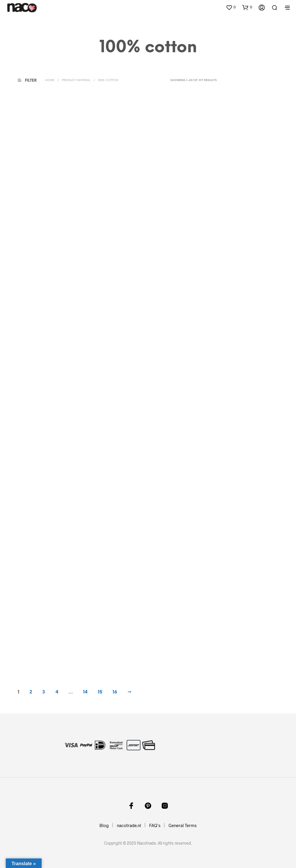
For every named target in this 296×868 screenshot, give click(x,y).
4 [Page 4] (57, 692)
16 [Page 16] (115, 692)
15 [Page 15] (100, 692)
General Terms (183, 825)
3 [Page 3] (44, 692)
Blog (104, 825)
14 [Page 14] (85, 692)
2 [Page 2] (31, 692)
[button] (231, 7)
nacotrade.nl (129, 825)
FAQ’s (155, 825)
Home (50, 80)
